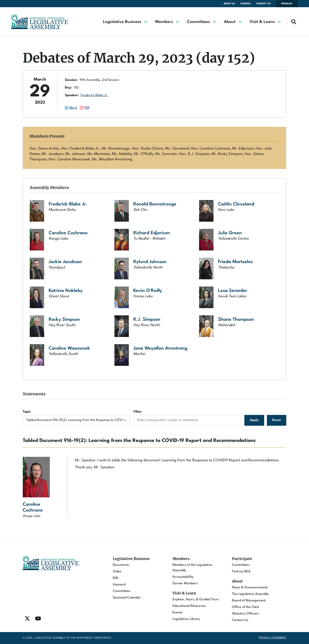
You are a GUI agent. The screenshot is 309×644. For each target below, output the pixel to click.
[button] (125, 22)
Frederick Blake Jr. (94, 95)
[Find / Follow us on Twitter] (27, 619)
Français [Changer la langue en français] (287, 4)
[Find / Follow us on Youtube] (38, 619)
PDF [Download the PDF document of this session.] (87, 108)
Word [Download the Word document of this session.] (73, 108)
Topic (27, 412)
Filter (138, 412)
